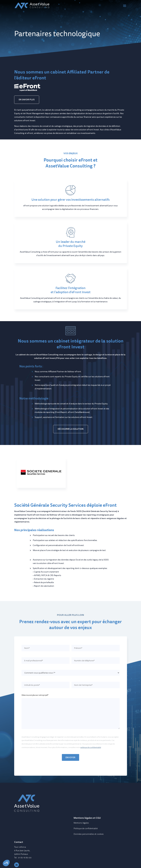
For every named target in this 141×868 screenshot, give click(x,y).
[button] (6, 863)
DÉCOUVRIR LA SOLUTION (71, 429)
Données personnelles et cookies (89, 834)
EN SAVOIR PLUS (27, 100)
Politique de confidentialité (86, 828)
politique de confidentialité (91, 747)
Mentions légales (81, 823)
